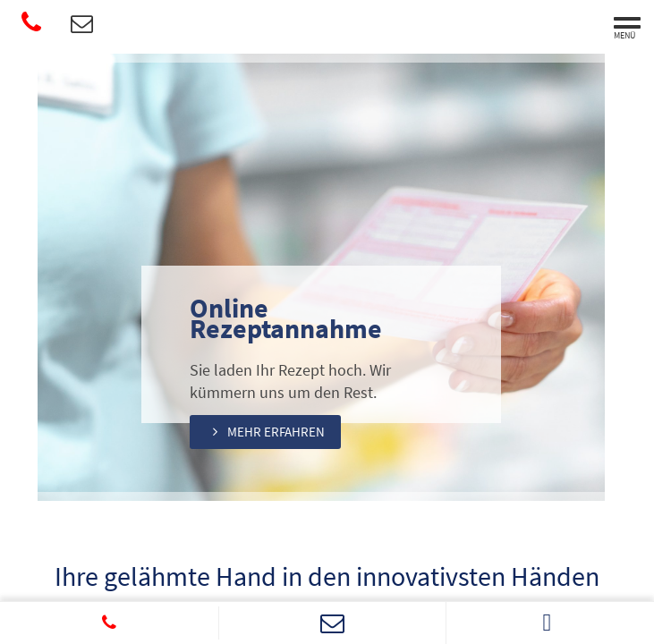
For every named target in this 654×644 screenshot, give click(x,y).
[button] (272, 432)
